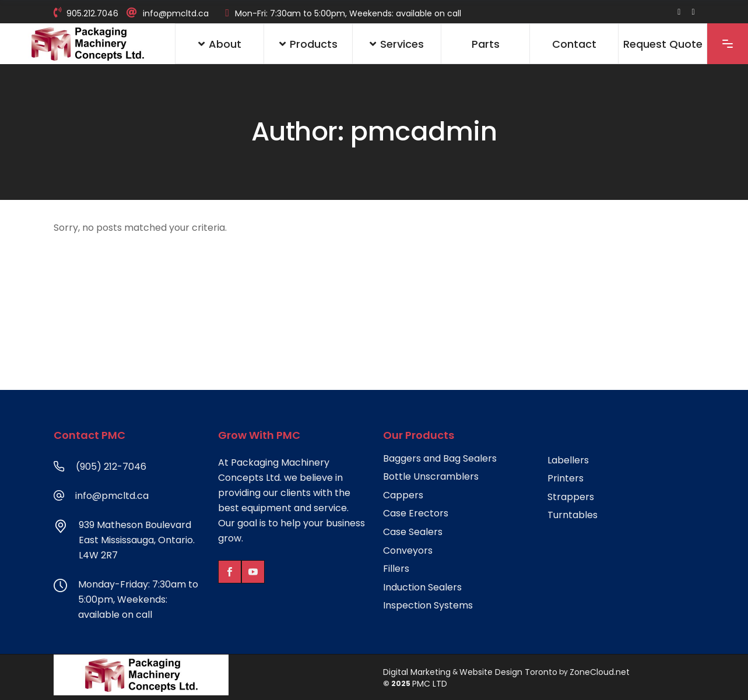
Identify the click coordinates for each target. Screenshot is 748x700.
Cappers (403, 495)
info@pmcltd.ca (176, 13)
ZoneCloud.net (600, 672)
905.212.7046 (92, 13)
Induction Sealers (422, 588)
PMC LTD (430, 684)
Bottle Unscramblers (431, 477)
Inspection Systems (428, 606)
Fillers (396, 569)
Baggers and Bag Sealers (440, 459)
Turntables (573, 515)
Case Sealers (413, 532)
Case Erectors (416, 513)
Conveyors (408, 551)
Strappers (571, 497)
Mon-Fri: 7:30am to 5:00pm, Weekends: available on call (348, 13)
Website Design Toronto (508, 672)
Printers (566, 479)
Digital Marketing (417, 672)
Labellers (568, 460)
